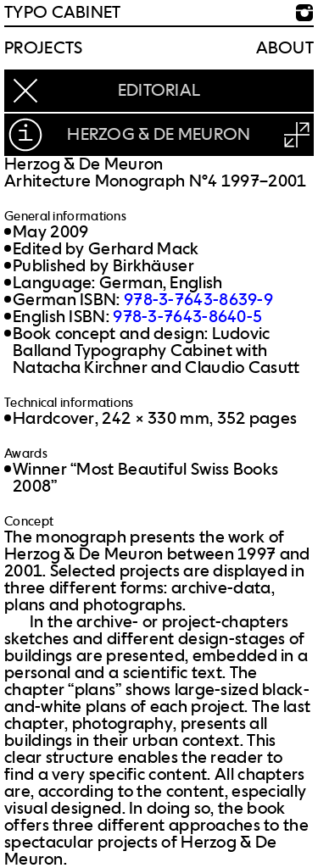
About (285, 48)
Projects (43, 48)
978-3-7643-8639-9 (198, 300)
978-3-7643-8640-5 (187, 317)
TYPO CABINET (63, 13)
